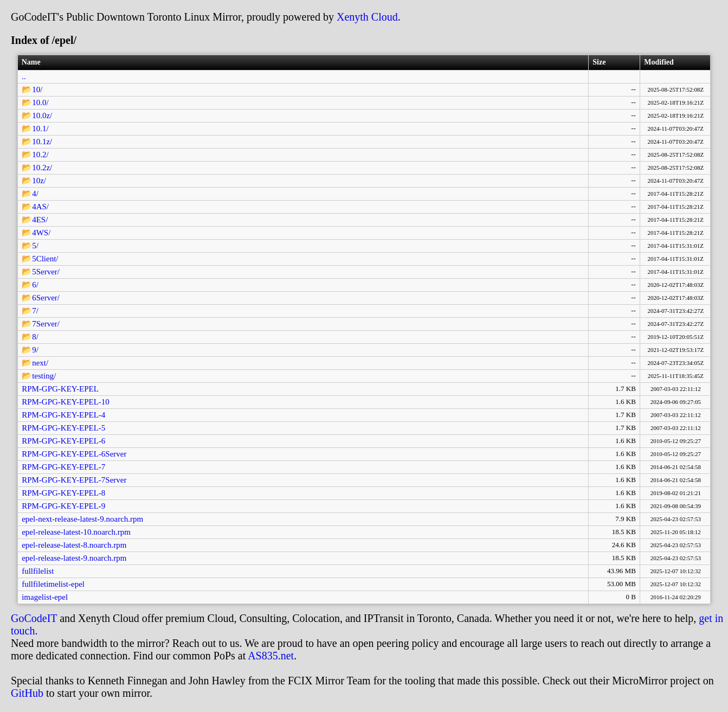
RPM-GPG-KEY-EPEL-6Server (74, 454)
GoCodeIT (34, 618)
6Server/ (46, 298)
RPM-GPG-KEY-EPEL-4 (63, 415)
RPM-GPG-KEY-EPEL (60, 389)
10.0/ (40, 102)
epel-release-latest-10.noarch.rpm (76, 532)
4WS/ (41, 233)
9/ (35, 350)
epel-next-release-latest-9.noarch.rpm (82, 519)
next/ (40, 363)
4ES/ (40, 220)
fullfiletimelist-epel (53, 584)
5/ (35, 246)
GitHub (27, 693)
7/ (35, 311)
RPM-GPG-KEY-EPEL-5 (63, 428)
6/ (35, 285)
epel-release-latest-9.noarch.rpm (74, 558)
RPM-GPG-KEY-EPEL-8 (63, 493)
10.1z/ (42, 142)
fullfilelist (38, 571)
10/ (37, 89)
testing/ (44, 376)
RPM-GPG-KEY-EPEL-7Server (74, 480)
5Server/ (46, 272)
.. (24, 76)
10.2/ (40, 155)
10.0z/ (42, 116)
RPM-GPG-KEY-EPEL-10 (66, 402)
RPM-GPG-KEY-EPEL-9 (63, 506)
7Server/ (46, 324)
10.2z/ (42, 168)
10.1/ (40, 129)
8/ (35, 337)
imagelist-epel (45, 597)
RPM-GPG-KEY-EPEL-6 (63, 441)
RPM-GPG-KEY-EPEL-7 (63, 467)
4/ (35, 194)
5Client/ (45, 259)
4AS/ (40, 207)
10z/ (39, 181)
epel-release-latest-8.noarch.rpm (74, 545)
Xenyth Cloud (367, 17)
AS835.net (271, 656)
